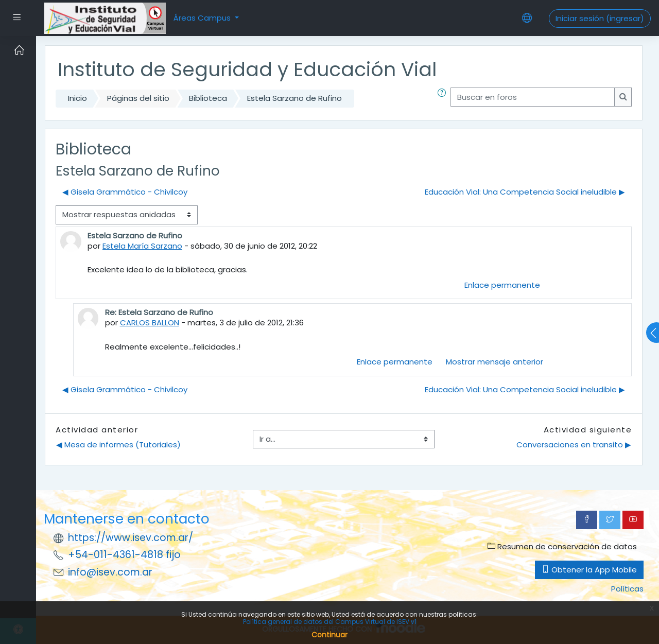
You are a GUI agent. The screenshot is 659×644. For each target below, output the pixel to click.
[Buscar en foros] (533, 97)
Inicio (77, 98)
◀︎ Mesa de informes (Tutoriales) (118, 445)
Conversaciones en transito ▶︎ (574, 445)
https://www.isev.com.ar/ (131, 538)
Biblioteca (208, 98)
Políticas (627, 589)
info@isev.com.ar (110, 572)
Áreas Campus (203, 18)
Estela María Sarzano (142, 246)
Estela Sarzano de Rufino (294, 98)
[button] (444, 99)
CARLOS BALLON (150, 323)
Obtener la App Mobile (589, 570)
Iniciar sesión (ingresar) (600, 18)
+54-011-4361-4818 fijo (124, 555)
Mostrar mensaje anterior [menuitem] (495, 362)
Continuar (329, 635)
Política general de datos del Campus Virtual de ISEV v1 (330, 622)
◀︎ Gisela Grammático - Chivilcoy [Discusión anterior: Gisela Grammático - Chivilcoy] (125, 192)
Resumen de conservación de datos (562, 546)
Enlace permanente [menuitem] (502, 285)
